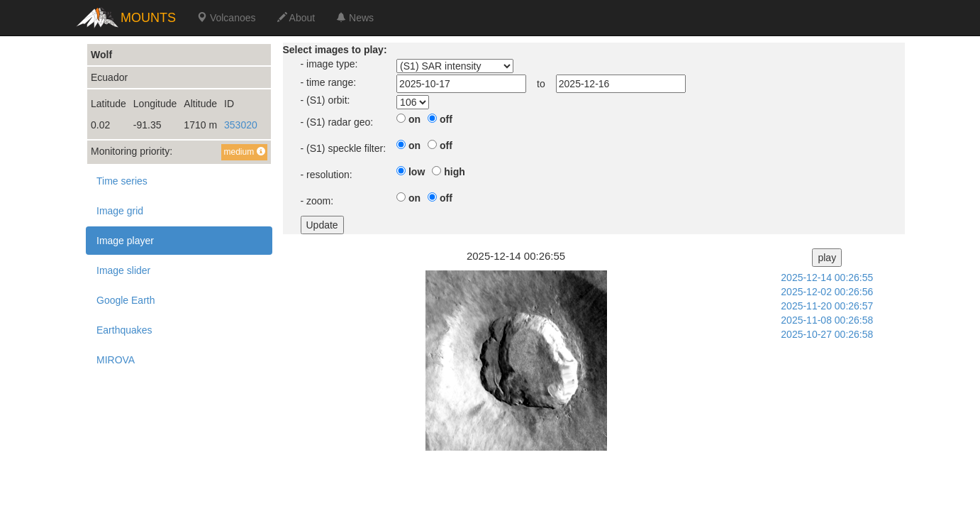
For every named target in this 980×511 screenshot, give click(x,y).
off (446, 119)
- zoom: (317, 201)
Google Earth (126, 300)
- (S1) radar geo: (337, 122)
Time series (122, 181)
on (414, 119)
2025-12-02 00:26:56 (827, 292)
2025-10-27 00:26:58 (827, 334)
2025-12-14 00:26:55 (827, 278)
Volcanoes (227, 18)
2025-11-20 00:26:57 (827, 306)
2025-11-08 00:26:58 (827, 320)
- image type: (329, 64)
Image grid (120, 211)
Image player (125, 241)
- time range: (329, 82)
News (355, 18)
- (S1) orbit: (325, 100)
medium (244, 152)
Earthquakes (124, 330)
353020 (241, 125)
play (827, 258)
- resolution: (327, 175)
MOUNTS (148, 18)
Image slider (123, 270)
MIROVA (116, 360)
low (417, 172)
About (296, 18)
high (455, 172)
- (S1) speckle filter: (344, 148)
